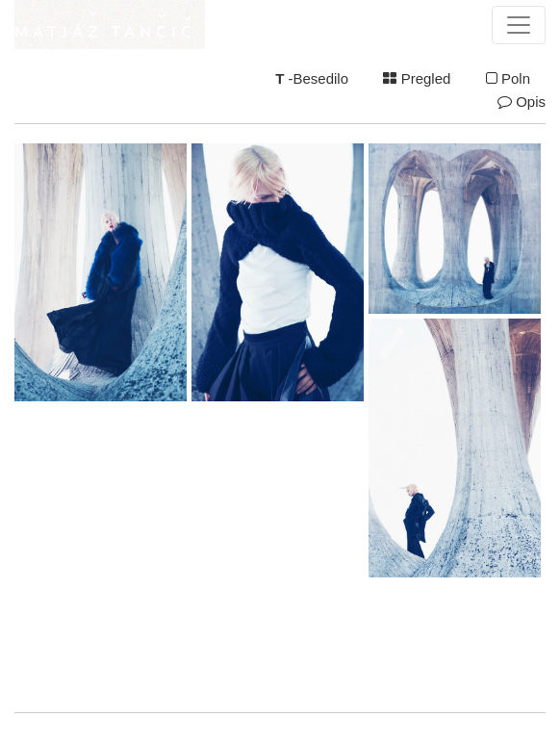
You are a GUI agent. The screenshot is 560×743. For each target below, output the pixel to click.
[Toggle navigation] (519, 25)
